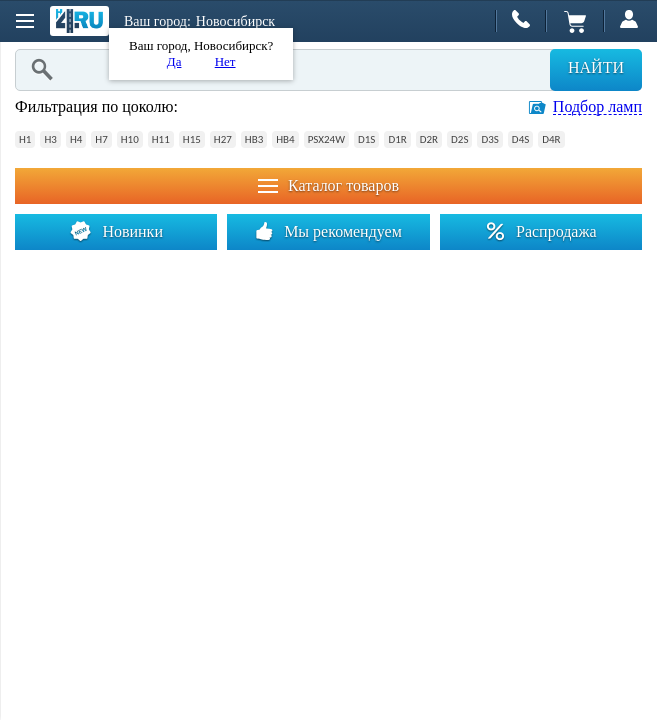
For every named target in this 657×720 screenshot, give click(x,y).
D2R (429, 139)
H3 (50, 139)
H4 (76, 139)
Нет (225, 61)
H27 (223, 139)
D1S (366, 139)
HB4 (285, 139)
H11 (161, 139)
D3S (489, 139)
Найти (596, 67)
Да (174, 61)
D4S (520, 139)
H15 (192, 139)
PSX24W (326, 139)
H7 (101, 139)
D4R (551, 139)
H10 (130, 139)
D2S (459, 139)
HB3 (254, 139)
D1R (397, 139)
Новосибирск (235, 21)
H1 (25, 139)
